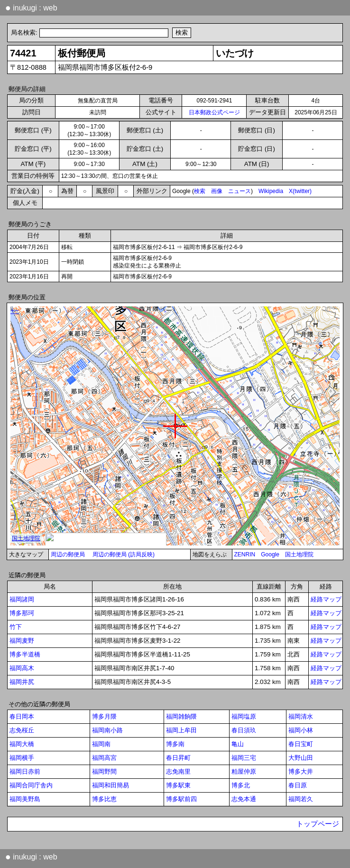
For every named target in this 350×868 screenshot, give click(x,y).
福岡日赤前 (25, 771)
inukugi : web (31, 8)
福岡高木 (22, 668)
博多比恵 (104, 799)
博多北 (241, 785)
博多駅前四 (181, 799)
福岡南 (101, 744)
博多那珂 (22, 613)
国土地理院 (299, 554)
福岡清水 (301, 716)
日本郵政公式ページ (214, 112)
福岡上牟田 (181, 730)
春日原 (298, 785)
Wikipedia (271, 191)
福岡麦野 (22, 641)
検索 (200, 191)
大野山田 (301, 758)
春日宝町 (301, 744)
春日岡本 (22, 716)
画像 (217, 191)
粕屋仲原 (244, 771)
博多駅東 (178, 785)
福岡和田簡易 (111, 785)
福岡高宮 (104, 758)
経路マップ (326, 599)
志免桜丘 (22, 730)
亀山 (238, 744)
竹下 (16, 627)
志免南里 (178, 771)
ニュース (239, 191)
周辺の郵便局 (68, 554)
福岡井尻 (22, 682)
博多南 (175, 744)
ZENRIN (245, 554)
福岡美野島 (25, 799)
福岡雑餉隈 (181, 716)
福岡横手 (22, 758)
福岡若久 (301, 799)
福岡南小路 (107, 730)
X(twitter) (300, 191)
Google (270, 554)
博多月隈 (104, 716)
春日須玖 (244, 730)
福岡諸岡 (22, 599)
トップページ (318, 824)
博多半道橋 (25, 654)
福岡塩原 (244, 716)
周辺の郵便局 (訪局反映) (124, 554)
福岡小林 (301, 730)
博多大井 (301, 771)
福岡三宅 (244, 758)
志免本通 (244, 799)
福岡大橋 (22, 744)
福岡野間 (104, 771)
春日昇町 (178, 758)
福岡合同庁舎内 (31, 785)
